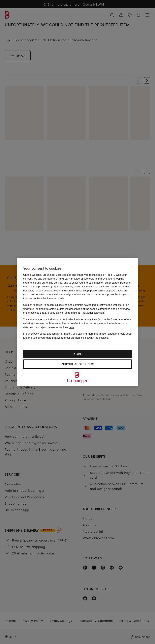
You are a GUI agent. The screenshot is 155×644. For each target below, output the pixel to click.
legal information (62, 334)
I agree (77, 354)
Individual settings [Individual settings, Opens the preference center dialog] (77, 364)
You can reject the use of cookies (52, 327)
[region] (77, 322)
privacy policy (38, 334)
